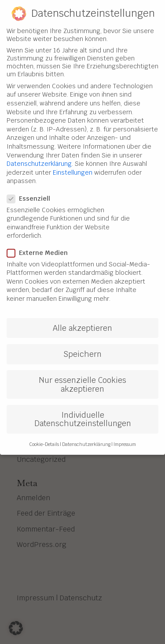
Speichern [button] (82, 345)
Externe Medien (41, 243)
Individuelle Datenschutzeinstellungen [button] (83, 410)
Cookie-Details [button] (44, 434)
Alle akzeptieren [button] (82, 318)
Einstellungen (73, 163)
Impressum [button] (125, 434)
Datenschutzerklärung (39, 154)
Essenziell (32, 189)
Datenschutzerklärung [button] (86, 434)
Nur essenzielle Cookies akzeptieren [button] (82, 375)
